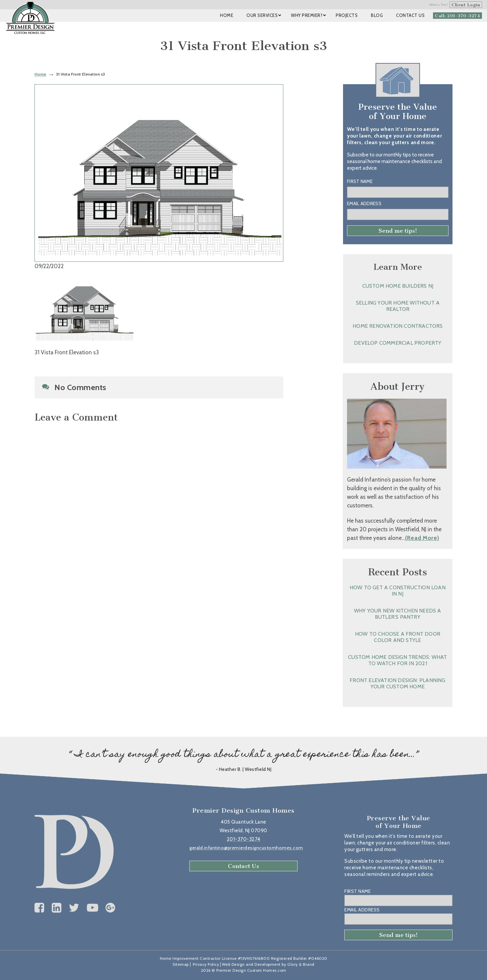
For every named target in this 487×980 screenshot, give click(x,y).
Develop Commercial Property (398, 343)
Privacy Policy (206, 964)
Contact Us (243, 866)
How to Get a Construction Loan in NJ (398, 591)
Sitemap (181, 964)
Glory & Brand (301, 964)
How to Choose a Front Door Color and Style (398, 637)
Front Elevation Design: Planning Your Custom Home (397, 683)
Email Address (364, 203)
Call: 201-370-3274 (457, 16)
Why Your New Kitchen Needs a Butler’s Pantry (398, 614)
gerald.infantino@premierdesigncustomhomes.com (246, 848)
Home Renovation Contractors (398, 326)
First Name (360, 181)
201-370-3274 (244, 839)
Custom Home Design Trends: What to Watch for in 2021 (397, 660)
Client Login (466, 5)
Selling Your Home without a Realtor (398, 306)
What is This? (439, 5)
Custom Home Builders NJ (398, 286)
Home (40, 74)
